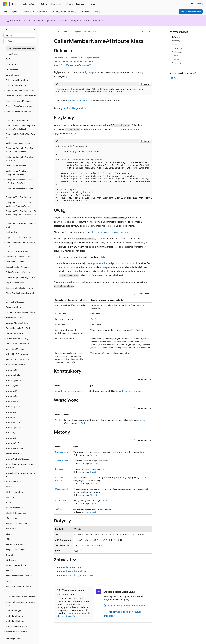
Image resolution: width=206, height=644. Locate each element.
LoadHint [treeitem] (10, 591)
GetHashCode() (62, 460)
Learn (57, 31)
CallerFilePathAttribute (70, 567)
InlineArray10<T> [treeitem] (13, 370)
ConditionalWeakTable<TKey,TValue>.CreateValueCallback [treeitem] (21, 127)
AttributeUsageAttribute (75, 108)
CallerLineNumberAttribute (73, 571)
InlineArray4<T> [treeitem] (13, 417)
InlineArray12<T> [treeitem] (13, 380)
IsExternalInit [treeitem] (11, 518)
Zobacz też (176, 63)
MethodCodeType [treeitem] (14, 611)
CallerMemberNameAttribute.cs (75, 65)
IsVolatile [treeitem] (10, 570)
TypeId (58, 420)
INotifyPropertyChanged (100, 263)
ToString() (59, 509)
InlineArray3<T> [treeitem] (13, 412)
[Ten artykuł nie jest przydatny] (175, 78)
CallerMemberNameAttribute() (68, 391)
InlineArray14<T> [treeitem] (13, 391)
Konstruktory (177, 48)
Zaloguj (199, 4)
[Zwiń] (35, 29)
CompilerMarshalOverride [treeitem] (17, 120)
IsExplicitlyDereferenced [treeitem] (16, 513)
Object (72, 101)
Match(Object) (61, 489)
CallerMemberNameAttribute (129, 391)
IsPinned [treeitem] (9, 539)
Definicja (176, 37)
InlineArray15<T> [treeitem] (13, 396)
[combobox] (20, 35)
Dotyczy (175, 59)
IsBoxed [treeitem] (9, 487)
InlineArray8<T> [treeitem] (13, 438)
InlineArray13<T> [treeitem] (13, 385)
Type (82, 469)
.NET (66, 31)
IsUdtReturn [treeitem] (11, 560)
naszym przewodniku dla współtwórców (74, 615)
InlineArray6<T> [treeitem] (13, 427)
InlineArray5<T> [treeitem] (13, 422)
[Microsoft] (5, 4)
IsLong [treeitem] (9, 534)
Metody (175, 56)
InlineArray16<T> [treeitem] (13, 401)
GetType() (59, 469)
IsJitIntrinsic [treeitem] (11, 529)
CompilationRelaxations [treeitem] (16, 85)
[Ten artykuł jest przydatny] (172, 78)
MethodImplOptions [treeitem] (15, 621)
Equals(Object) (61, 452)
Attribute (83, 101)
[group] (103, 174)
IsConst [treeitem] (9, 502)
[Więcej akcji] (150, 32)
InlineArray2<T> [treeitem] (13, 406)
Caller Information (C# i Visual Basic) (77, 575)
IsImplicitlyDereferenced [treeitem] (16, 523)
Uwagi (174, 44)
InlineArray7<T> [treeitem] (13, 433)
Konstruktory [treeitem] (14, 54)
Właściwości (177, 52)
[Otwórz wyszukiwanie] (192, 4)
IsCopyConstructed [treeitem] (14, 508)
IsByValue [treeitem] (10, 497)
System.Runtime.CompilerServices (84, 58)
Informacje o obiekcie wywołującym (110, 232)
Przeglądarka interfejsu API (84, 31)
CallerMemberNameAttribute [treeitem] (21, 49)
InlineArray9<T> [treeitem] (13, 443)
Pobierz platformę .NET (191, 12)
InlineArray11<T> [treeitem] (13, 375)
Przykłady (176, 41)
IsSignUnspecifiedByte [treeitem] (15, 549)
